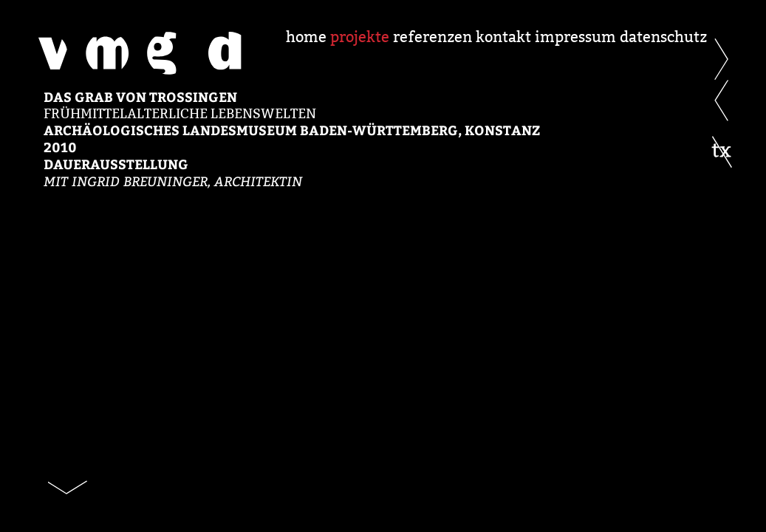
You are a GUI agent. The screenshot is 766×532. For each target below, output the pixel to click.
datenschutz (663, 37)
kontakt (503, 37)
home (306, 37)
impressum (575, 37)
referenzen (432, 37)
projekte (360, 37)
